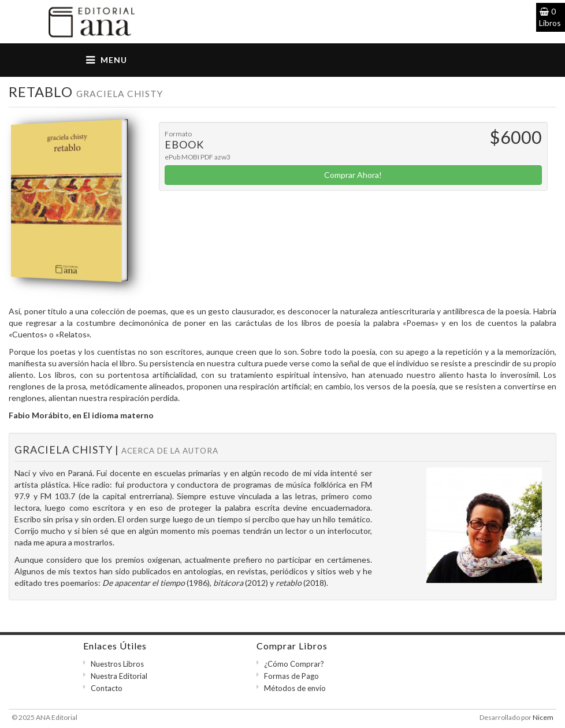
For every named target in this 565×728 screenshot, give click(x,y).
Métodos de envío (295, 688)
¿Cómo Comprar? (294, 664)
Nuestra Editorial (119, 676)
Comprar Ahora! (353, 175)
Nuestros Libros (117, 664)
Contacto (107, 688)
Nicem (543, 717)
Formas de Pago (291, 676)
